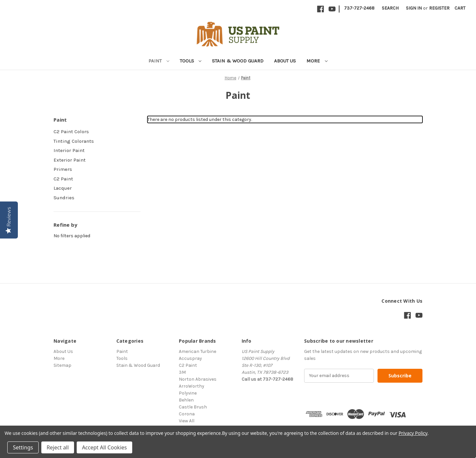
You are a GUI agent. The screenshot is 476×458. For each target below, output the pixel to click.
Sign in (414, 8)
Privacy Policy (413, 433)
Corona (187, 414)
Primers (63, 169)
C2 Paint (63, 179)
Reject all (58, 447)
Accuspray (190, 358)
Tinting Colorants (74, 141)
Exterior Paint (70, 160)
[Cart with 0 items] (460, 8)
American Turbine (198, 351)
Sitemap (62, 365)
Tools (191, 61)
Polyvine (188, 393)
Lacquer (63, 188)
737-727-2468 (359, 8)
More (317, 61)
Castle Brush (193, 407)
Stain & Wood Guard (238, 61)
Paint (159, 61)
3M (182, 372)
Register (439, 8)
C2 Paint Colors (71, 132)
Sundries (64, 198)
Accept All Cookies (104, 447)
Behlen (186, 400)
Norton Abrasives (198, 379)
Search (390, 8)
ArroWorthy (192, 386)
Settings (23, 447)
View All (187, 421)
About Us (285, 61)
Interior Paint (69, 150)
